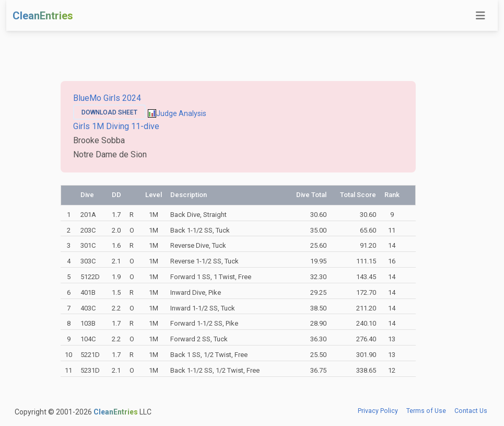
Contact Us (471, 411)
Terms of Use (426, 411)
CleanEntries (43, 16)
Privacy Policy (378, 411)
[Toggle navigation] (480, 16)
